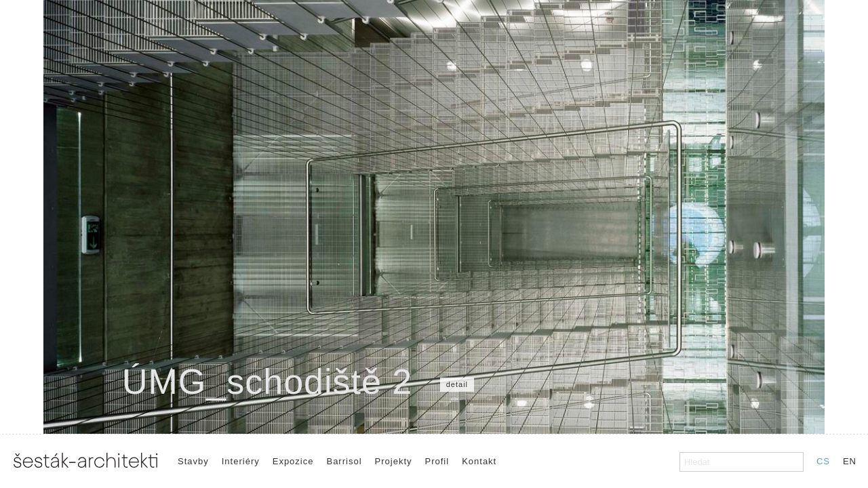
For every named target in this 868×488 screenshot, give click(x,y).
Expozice (293, 461)
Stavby (193, 461)
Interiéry (241, 461)
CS (823, 461)
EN (850, 461)
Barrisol (344, 461)
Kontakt (479, 461)
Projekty (394, 461)
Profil (437, 461)
